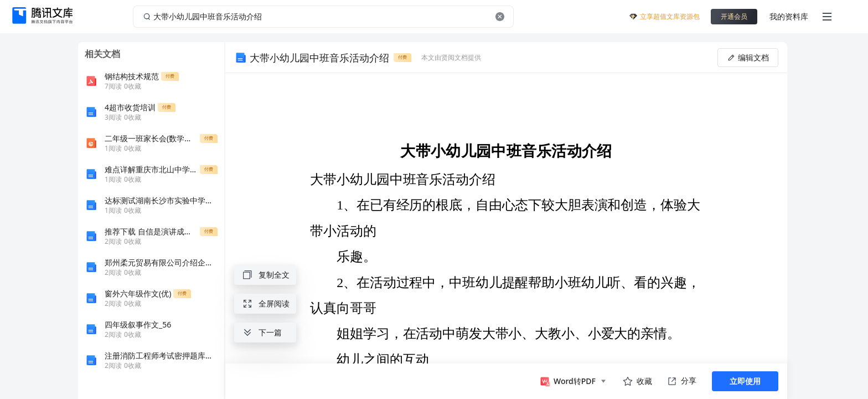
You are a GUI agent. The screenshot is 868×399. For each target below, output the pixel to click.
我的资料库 (789, 16)
